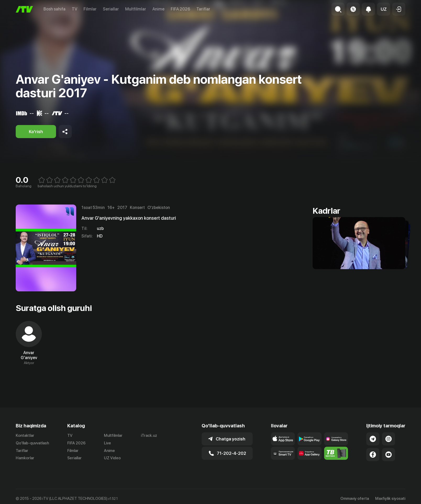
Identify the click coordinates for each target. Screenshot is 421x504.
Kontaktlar (25, 435)
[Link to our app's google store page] (309, 439)
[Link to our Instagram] (389, 439)
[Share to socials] (65, 132)
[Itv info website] (336, 453)
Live (107, 443)
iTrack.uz (149, 435)
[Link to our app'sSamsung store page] (336, 439)
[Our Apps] (283, 453)
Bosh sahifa (54, 9)
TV (74, 9)
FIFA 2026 (180, 9)
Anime (158, 9)
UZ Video (112, 458)
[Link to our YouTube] (389, 455)
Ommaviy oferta (355, 499)
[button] (384, 9)
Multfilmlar (136, 9)
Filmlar (90, 9)
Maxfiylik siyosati (390, 499)
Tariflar (203, 9)
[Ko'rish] (36, 132)
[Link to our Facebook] (373, 455)
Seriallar (111, 9)
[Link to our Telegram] (373, 439)
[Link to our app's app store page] (283, 439)
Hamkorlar (25, 458)
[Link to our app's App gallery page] (309, 453)
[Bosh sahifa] (24, 9)
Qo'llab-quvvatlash (32, 443)
